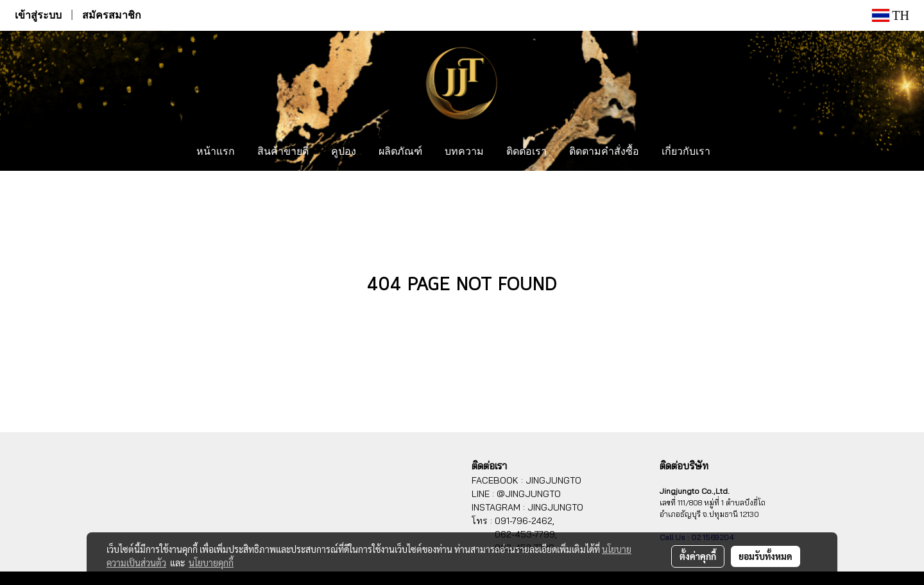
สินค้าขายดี (283, 152)
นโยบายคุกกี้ (211, 563)
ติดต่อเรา (526, 152)
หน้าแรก (216, 152)
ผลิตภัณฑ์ (400, 152)
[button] (733, 152)
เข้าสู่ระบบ (38, 15)
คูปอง (344, 152)
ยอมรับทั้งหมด (766, 556)
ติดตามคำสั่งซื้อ (604, 152)
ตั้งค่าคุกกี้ (698, 556)
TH (891, 15)
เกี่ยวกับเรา (686, 152)
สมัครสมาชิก (112, 15)
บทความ (464, 152)
